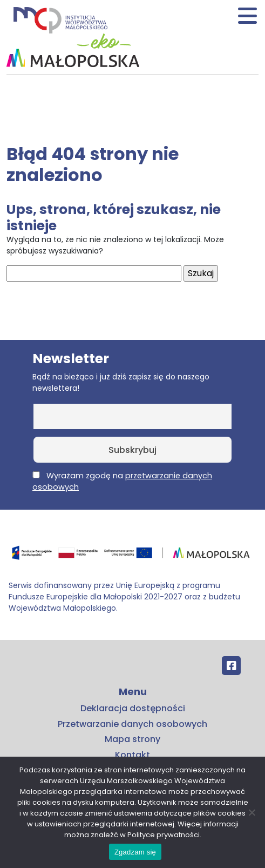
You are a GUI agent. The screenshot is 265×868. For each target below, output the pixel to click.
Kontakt (132, 755)
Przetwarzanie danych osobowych (132, 724)
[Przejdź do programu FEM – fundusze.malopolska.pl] (132, 556)
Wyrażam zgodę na (122, 481)
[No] (252, 812)
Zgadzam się (135, 852)
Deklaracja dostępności (133, 708)
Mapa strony (132, 739)
